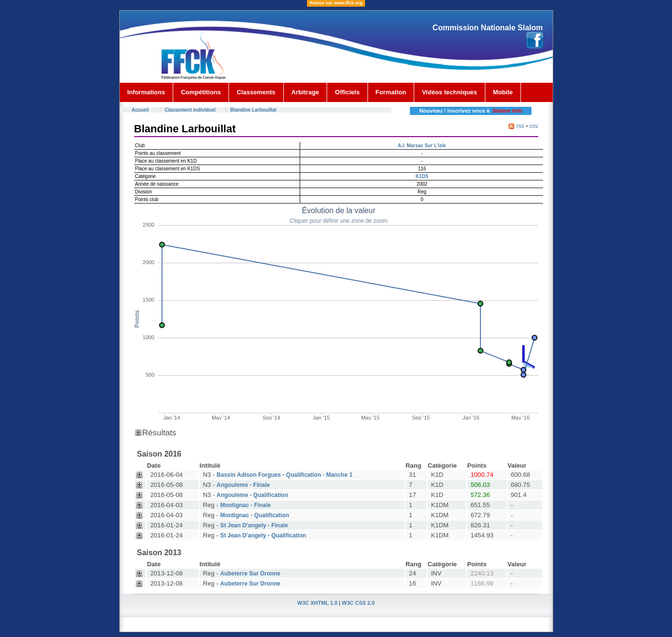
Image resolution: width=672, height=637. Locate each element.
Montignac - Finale (246, 505)
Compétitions (201, 92)
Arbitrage (305, 92)
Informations (146, 92)
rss (520, 126)
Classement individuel (190, 110)
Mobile (503, 92)
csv (534, 126)
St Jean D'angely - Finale (254, 525)
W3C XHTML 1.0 (317, 603)
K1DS (422, 176)
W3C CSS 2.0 (358, 603)
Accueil (140, 110)
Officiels (347, 92)
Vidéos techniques (450, 92)
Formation (391, 92)
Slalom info (507, 111)
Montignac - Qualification (255, 515)
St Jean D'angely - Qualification (263, 535)
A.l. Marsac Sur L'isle (422, 146)
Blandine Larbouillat (254, 110)
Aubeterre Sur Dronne (250, 573)
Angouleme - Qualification (252, 495)
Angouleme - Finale (243, 485)
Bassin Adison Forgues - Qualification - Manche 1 (284, 475)
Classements (256, 92)
